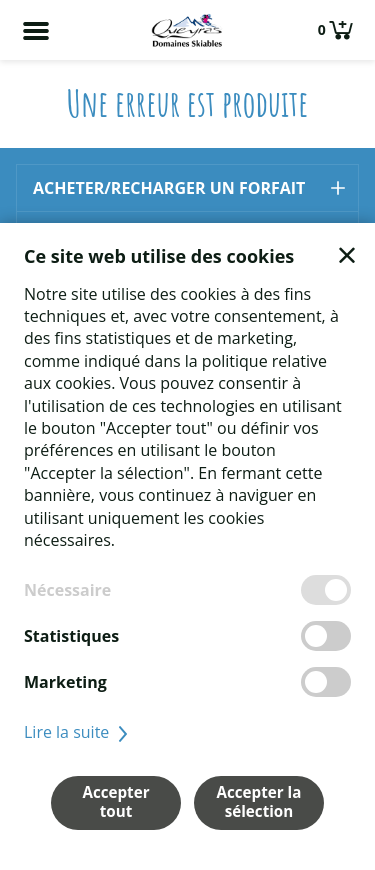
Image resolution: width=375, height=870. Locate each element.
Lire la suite (78, 732)
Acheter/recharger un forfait (169, 188)
